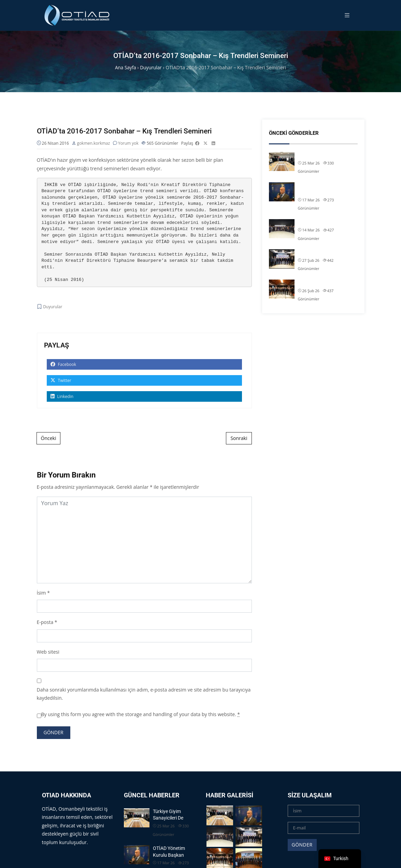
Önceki (49, 439)
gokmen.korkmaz (94, 144)
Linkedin (62, 397)
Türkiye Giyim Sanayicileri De (328, 155)
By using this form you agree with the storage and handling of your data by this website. (141, 715)
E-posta (45, 623)
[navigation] (340, 859)
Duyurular (53, 307)
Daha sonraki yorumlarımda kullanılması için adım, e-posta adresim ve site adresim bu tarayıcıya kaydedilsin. (144, 694)
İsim (41, 593)
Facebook (63, 365)
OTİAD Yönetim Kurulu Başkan (321, 189)
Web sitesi (48, 652)
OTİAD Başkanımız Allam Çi (327, 252)
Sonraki (239, 439)
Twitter (61, 381)
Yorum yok (128, 144)
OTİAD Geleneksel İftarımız (326, 222)
